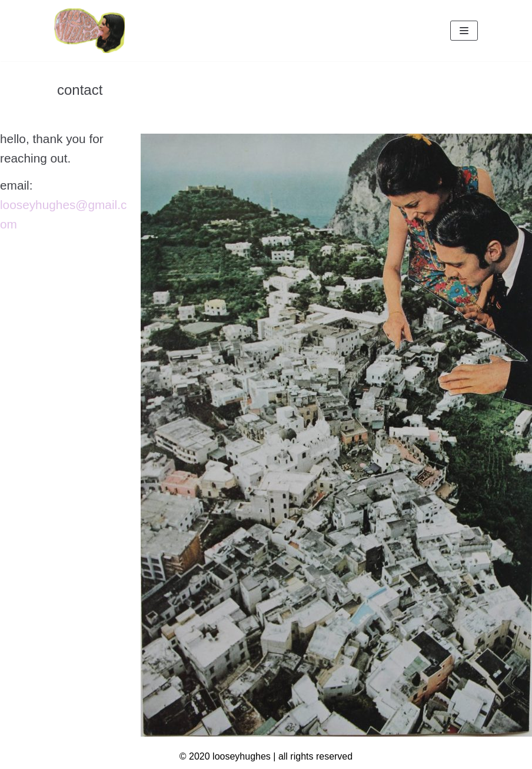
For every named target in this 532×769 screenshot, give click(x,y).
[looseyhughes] (89, 31)
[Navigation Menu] (464, 31)
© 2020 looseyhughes (225, 756)
